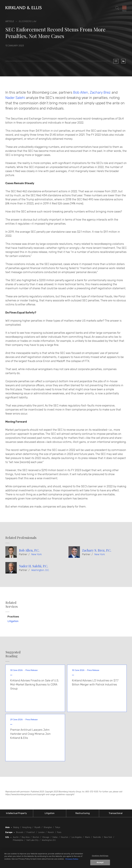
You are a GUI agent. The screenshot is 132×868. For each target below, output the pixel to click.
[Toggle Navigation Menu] (124, 8)
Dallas (55, 837)
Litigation (13, 621)
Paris (59, 832)
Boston (36, 837)
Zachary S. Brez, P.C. (97, 550)
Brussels (20, 832)
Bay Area (26, 837)
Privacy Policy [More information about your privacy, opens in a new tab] (72, 859)
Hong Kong (27, 827)
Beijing (16, 827)
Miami (87, 837)
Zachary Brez (100, 92)
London (41, 832)
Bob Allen (81, 92)
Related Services (12, 604)
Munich (51, 832)
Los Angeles (77, 837)
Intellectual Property (16, 813)
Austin (16, 837)
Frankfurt (31, 832)
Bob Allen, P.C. (29, 550)
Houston (65, 837)
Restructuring (83, 813)
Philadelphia (18, 840)
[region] (66, 859)
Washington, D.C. (40, 570)
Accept (100, 862)
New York (36, 554)
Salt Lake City (32, 840)
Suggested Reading (13, 654)
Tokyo (58, 827)
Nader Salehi (15, 98)
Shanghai (48, 827)
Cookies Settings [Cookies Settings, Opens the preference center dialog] (100, 856)
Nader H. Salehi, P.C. (33, 566)
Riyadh (37, 827)
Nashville (97, 837)
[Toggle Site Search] (117, 8)
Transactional (116, 813)
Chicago (46, 837)
